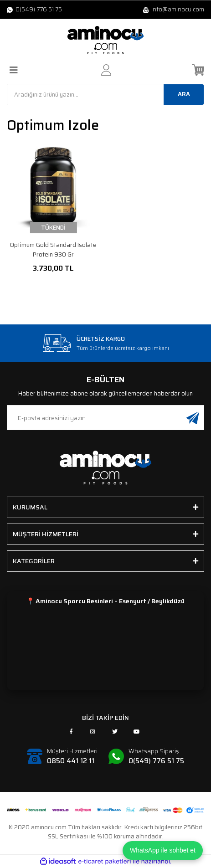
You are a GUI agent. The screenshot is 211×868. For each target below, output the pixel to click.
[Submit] (193, 418)
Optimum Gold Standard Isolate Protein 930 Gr (53, 250)
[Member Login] (106, 70)
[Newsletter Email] (105, 418)
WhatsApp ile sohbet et (163, 850)
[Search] (105, 95)
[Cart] (198, 70)
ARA (184, 94)
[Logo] (106, 40)
